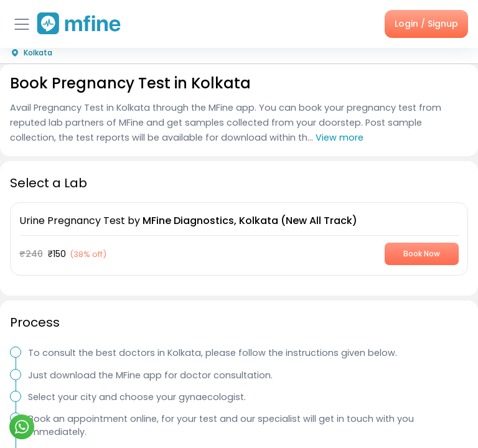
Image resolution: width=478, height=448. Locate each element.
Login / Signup (426, 24)
